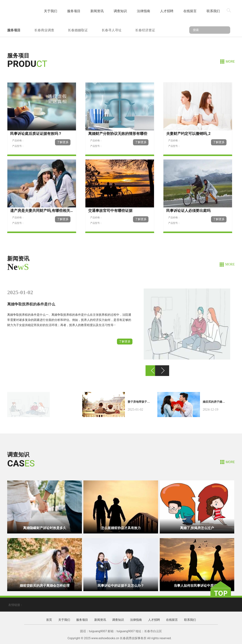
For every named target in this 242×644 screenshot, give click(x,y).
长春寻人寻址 (112, 30)
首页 (27, 11)
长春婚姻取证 (78, 30)
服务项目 (74, 11)
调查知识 (120, 11)
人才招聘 (167, 11)
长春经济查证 (145, 30)
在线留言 (190, 11)
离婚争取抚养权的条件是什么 (31, 304)
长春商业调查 (44, 30)
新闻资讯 (97, 11)
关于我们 (51, 11)
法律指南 (144, 11)
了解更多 (125, 342)
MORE (230, 61)
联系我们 (213, 11)
